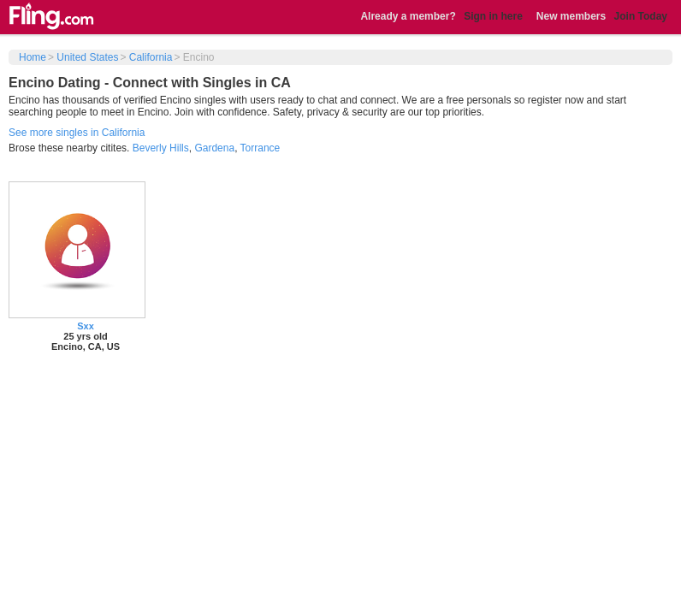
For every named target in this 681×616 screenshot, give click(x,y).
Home (33, 57)
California (151, 57)
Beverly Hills (161, 148)
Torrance (261, 148)
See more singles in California (77, 133)
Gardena (214, 148)
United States (87, 57)
